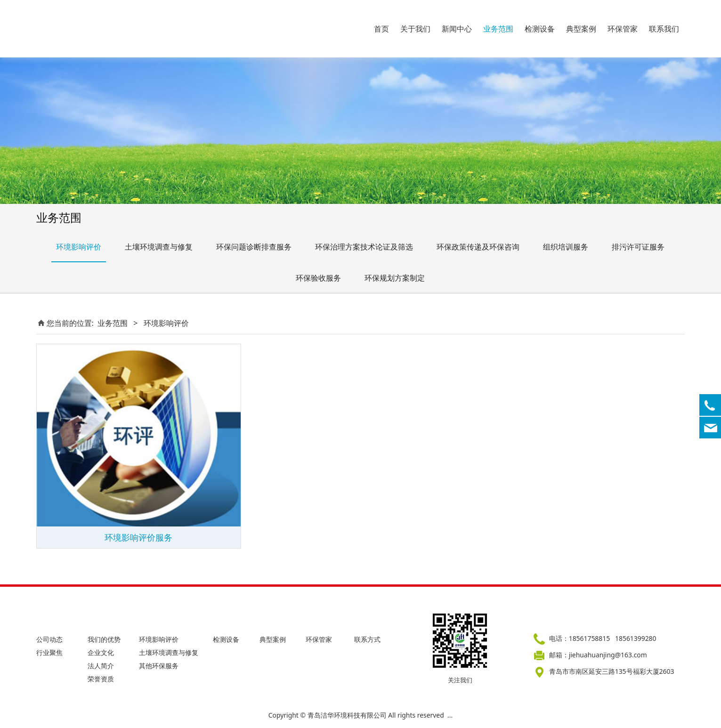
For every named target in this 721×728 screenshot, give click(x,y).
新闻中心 (457, 29)
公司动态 (49, 639)
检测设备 (540, 29)
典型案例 (581, 29)
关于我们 (415, 29)
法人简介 (101, 666)
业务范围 (498, 29)
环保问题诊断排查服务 (254, 247)
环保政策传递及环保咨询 (478, 247)
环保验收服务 (318, 278)
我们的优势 (104, 639)
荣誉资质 (101, 679)
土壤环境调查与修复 (159, 247)
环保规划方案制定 (395, 278)
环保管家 (623, 29)
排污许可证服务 (638, 247)
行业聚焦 (49, 652)
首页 (381, 29)
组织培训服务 (566, 247)
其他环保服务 (159, 666)
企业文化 (101, 652)
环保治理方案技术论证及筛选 (364, 247)
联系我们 (664, 29)
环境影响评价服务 (138, 537)
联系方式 (367, 639)
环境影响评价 (79, 247)
